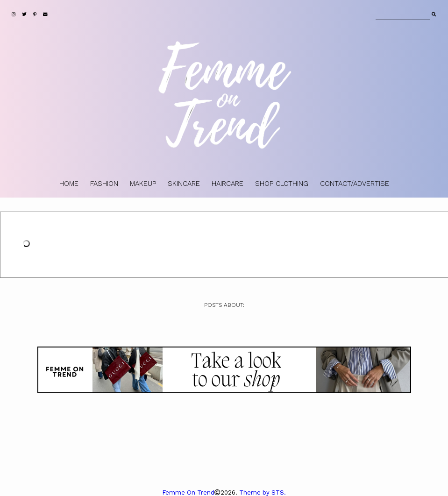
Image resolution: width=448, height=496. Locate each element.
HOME (69, 184)
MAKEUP (143, 184)
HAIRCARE (228, 184)
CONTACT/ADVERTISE (355, 184)
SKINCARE (184, 184)
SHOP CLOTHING (282, 184)
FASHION (104, 184)
